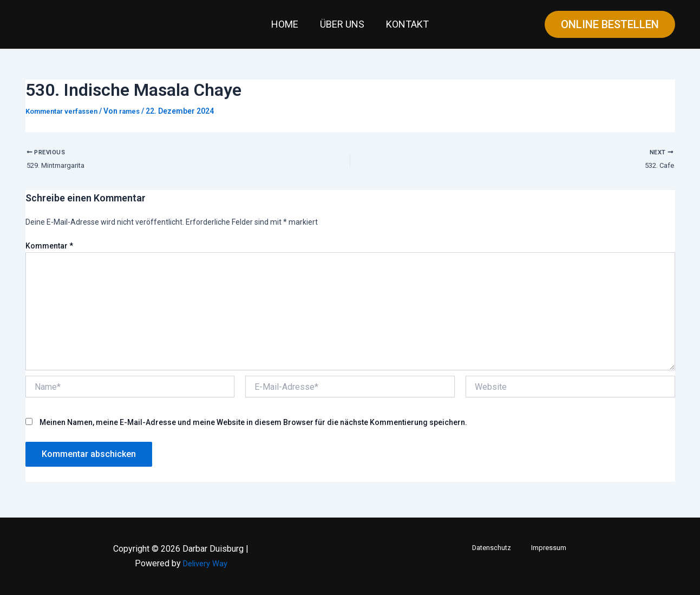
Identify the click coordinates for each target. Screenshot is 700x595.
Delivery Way (205, 563)
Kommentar (49, 251)
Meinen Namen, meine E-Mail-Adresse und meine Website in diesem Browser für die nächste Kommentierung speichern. (253, 427)
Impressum (545, 548)
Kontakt (405, 24)
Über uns (342, 24)
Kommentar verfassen (66, 111)
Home (287, 24)
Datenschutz (496, 548)
